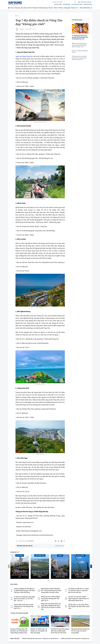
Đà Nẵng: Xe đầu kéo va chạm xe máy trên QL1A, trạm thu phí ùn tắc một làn (79, 590)
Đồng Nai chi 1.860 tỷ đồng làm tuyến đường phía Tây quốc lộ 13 (50, 598)
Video (81, 8)
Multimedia (87, 8)
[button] (48, 580)
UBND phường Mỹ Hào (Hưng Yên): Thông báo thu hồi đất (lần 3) (40, 638)
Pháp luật (35, 8)
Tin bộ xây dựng (88, 4)
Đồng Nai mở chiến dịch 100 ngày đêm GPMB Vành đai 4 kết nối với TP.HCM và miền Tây (51, 606)
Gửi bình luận (59, 546)
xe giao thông (58, 4)
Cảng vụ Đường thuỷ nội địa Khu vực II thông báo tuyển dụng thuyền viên (19, 631)
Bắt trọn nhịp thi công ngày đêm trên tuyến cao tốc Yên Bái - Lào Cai (25, 599)
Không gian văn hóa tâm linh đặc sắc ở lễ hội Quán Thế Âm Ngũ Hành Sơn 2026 (80, 37)
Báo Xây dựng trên (26, 541)
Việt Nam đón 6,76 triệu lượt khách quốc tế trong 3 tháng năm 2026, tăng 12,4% (79, 58)
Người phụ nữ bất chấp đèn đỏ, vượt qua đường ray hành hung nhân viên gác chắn (51, 590)
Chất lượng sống (43, 8)
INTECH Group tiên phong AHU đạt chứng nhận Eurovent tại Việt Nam (60, 631)
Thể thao (61, 8)
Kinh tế (30, 8)
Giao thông (24, 8)
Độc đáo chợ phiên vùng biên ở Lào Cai (80, 52)
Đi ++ (77, 8)
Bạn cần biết (15, 639)
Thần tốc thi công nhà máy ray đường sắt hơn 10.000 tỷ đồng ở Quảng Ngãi (80, 574)
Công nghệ (67, 8)
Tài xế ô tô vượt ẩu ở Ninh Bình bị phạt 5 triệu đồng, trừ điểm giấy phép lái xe (79, 598)
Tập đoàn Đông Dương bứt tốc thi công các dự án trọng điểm (80, 631)
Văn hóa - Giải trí (53, 8)
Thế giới (73, 8)
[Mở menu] (91, 8)
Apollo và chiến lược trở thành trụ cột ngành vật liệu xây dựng (39, 631)
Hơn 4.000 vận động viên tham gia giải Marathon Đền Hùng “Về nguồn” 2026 (79, 45)
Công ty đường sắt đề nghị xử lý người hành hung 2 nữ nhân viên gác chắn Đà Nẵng (24, 590)
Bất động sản (67, 4)
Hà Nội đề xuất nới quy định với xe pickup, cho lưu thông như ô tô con (20, 574)
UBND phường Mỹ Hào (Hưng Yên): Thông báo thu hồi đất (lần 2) (79, 638)
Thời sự (12, 8)
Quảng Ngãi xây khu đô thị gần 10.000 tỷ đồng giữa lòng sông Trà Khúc (40, 574)
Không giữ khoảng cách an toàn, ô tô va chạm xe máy (60, 575)
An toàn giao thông (77, 4)
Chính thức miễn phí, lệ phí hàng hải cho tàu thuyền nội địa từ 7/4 (24, 606)
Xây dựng (18, 8)
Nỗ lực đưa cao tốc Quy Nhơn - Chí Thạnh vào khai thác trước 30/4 (79, 606)
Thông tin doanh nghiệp (19, 613)
